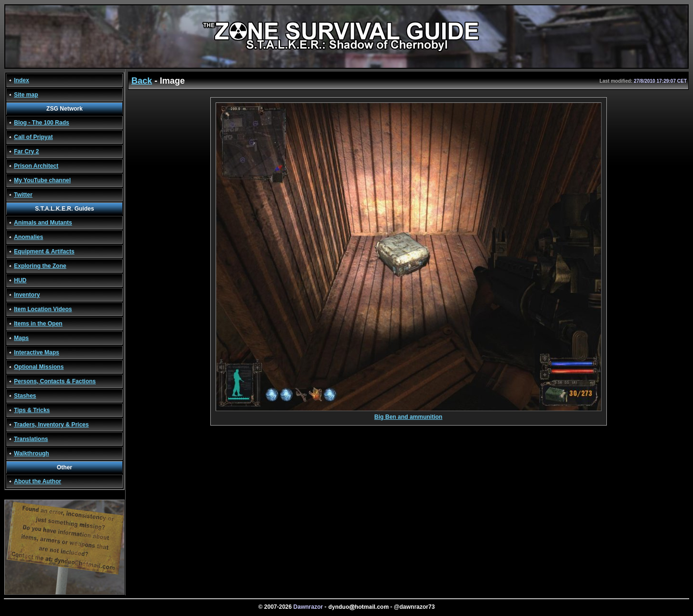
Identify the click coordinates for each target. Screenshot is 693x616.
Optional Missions (39, 367)
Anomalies (29, 237)
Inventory (27, 295)
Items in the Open (38, 324)
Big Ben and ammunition (409, 414)
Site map (26, 95)
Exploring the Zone (40, 266)
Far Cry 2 (26, 151)
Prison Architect (36, 166)
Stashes (25, 396)
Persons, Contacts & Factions (55, 381)
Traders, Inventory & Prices (51, 425)
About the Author (38, 481)
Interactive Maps (37, 352)
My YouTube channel (42, 180)
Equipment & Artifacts (44, 251)
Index (21, 80)
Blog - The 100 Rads (42, 123)
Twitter (23, 195)
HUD (20, 280)
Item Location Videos (43, 309)
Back (142, 81)
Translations (31, 439)
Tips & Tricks (32, 410)
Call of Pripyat (33, 137)
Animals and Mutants (43, 223)
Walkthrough (32, 453)
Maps (21, 338)
